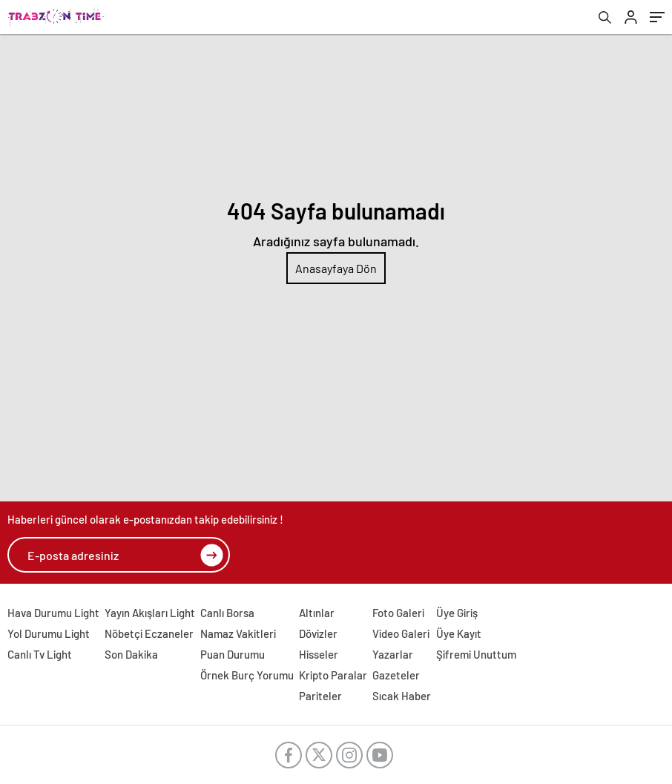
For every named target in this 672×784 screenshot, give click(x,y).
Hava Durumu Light (53, 613)
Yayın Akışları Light (150, 613)
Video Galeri (401, 633)
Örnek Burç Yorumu (247, 675)
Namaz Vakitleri (238, 633)
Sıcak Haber (402, 696)
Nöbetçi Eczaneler (149, 633)
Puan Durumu (233, 654)
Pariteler (320, 696)
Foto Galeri (398, 613)
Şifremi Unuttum (476, 654)
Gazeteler (396, 675)
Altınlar (317, 613)
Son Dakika (131, 654)
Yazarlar (393, 654)
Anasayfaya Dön (336, 268)
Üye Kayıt (459, 633)
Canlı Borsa (227, 613)
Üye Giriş (457, 613)
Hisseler (319, 654)
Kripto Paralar (333, 675)
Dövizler (318, 633)
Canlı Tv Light (40, 654)
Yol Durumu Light (49, 633)
